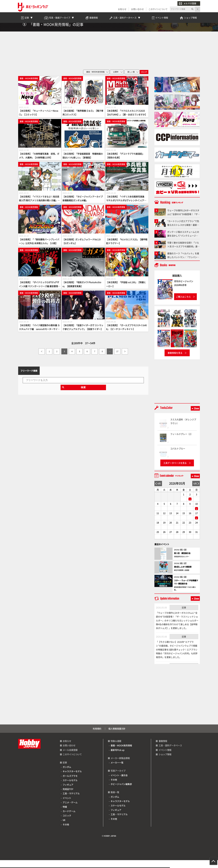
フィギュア (68, 792)
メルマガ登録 (187, 4)
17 (117, 359)
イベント (67, 806)
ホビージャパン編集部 (121, 792)
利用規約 (97, 736)
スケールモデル (70, 788)
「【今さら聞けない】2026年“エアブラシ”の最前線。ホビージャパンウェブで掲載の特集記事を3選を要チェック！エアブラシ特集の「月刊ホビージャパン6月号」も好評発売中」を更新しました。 (177, 657)
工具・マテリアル (71, 801)
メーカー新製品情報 (120, 766)
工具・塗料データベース (170, 753)
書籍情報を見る (175, 361)
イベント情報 (165, 758)
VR (64, 828)
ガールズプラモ (70, 784)
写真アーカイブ (118, 779)
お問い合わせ (137, 9)
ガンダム (67, 775)
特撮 (65, 814)
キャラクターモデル (72, 779)
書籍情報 (163, 749)
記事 (184, 615)
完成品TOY (68, 797)
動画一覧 (115, 800)
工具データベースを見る (175, 471)
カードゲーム (69, 819)
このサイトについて (158, 9)
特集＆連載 (116, 749)
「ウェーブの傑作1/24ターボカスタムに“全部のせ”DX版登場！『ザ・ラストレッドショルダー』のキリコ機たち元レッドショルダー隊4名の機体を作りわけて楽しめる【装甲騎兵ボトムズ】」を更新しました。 (177, 628)
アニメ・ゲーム (70, 810)
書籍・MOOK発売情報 (121, 753)
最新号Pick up (118, 758)
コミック (67, 823)
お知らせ (122, 9)
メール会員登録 (70, 758)
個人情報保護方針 (117, 736)
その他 (66, 832)
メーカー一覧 (117, 770)
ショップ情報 (165, 762)
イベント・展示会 (119, 783)
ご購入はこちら (183, 304)
